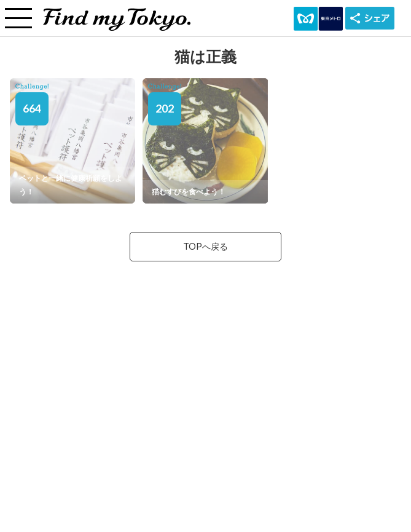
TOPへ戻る (205, 246)
